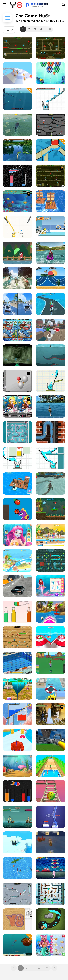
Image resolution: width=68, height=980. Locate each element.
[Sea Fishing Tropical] (51, 406)
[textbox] (9, 30)
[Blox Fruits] (51, 663)
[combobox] (9, 30)
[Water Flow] (51, 817)
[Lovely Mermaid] (17, 406)
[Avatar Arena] (51, 714)
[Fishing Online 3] (51, 919)
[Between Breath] (51, 355)
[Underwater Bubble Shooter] (51, 73)
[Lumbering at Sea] (51, 201)
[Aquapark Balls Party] (51, 637)
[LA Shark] (17, 125)
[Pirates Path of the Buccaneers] (17, 817)
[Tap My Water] (51, 560)
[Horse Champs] (51, 766)
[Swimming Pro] (17, 663)
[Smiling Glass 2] (51, 99)
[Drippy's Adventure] (51, 509)
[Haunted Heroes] (17, 740)
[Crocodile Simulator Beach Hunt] (51, 483)
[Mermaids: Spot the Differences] (17, 330)
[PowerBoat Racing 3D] (51, 253)
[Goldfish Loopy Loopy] (51, 227)
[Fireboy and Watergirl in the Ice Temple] (17, 894)
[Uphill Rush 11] (51, 535)
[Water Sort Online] (17, 176)
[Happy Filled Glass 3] (17, 458)
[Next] (54, 968)
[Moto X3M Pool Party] (51, 278)
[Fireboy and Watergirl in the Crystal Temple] (51, 125)
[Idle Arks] (17, 483)
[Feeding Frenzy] (17, 201)
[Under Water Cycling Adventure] (51, 304)
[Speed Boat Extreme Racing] (17, 304)
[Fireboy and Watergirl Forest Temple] (51, 48)
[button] (58, 21)
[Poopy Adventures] (51, 432)
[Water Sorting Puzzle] (17, 612)
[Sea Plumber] (17, 432)
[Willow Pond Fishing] (17, 150)
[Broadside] (51, 842)
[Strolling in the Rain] (17, 253)
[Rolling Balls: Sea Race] (17, 689)
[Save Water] (51, 150)
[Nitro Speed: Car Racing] (17, 586)
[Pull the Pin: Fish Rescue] (17, 714)
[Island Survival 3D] (51, 791)
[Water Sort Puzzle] (17, 791)
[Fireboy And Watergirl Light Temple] (17, 637)
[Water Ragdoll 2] (17, 381)
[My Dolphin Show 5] (51, 868)
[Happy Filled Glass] (51, 458)
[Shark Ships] (17, 278)
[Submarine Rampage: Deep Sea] (17, 945)
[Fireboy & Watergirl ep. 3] (51, 176)
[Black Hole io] (51, 689)
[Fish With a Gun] (17, 99)
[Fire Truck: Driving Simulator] (51, 740)
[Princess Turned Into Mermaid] (51, 586)
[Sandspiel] (17, 919)
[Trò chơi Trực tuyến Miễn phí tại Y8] (16, 5)
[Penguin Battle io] (17, 842)
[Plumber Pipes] (51, 894)
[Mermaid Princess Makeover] (17, 535)
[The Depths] (17, 355)
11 (50, 29)
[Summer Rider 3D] (51, 612)
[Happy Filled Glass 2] (51, 381)
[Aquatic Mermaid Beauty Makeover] (51, 945)
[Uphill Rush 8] (17, 560)
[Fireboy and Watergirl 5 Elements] (17, 48)
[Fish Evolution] (17, 509)
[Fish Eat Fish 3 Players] (17, 766)
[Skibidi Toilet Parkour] (51, 330)
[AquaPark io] (17, 73)
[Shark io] (17, 868)
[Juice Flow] (17, 227)
